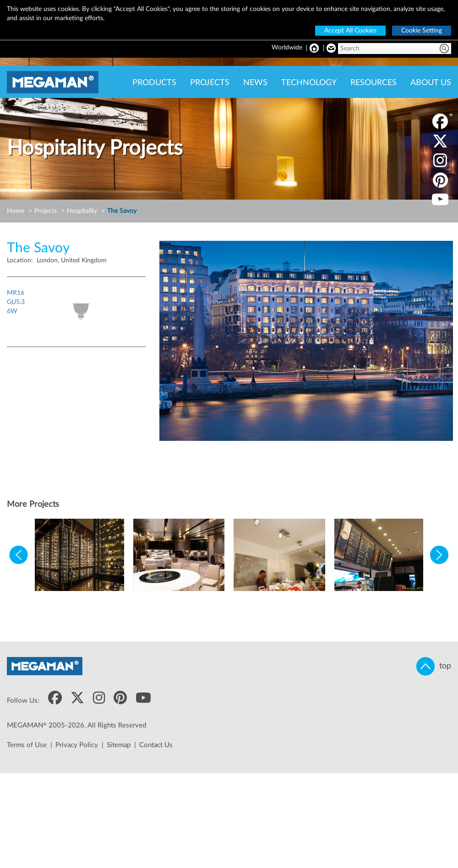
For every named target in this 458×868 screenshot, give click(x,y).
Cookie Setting (422, 31)
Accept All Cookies (350, 31)
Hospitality (82, 211)
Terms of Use (27, 745)
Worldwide (287, 48)
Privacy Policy (77, 745)
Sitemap (119, 745)
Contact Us (156, 745)
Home (16, 211)
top (434, 666)
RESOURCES (373, 83)
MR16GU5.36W (16, 302)
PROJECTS (210, 83)
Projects (46, 211)
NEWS (255, 83)
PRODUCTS (154, 83)
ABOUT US (431, 83)
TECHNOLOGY (309, 83)
